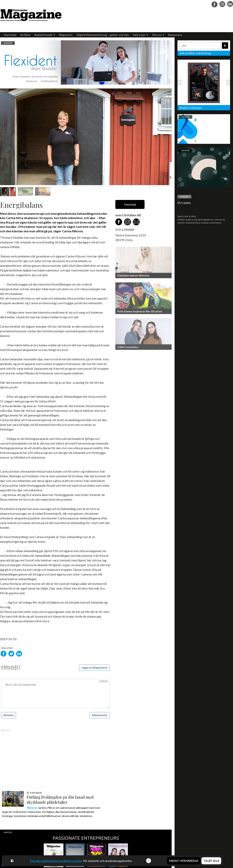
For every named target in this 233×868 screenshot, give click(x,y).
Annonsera (175, 35)
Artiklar (25, 35)
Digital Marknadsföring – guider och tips (103, 35)
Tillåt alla (211, 861)
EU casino (184, 203)
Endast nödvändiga (184, 861)
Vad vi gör (140, 35)
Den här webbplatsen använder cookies (56, 861)
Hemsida (130, 204)
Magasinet (66, 35)
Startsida (10, 35)
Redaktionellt (45, 35)
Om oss (158, 35)
